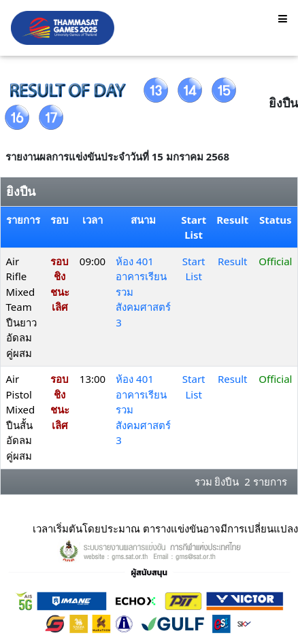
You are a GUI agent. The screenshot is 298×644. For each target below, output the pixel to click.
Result (233, 261)
